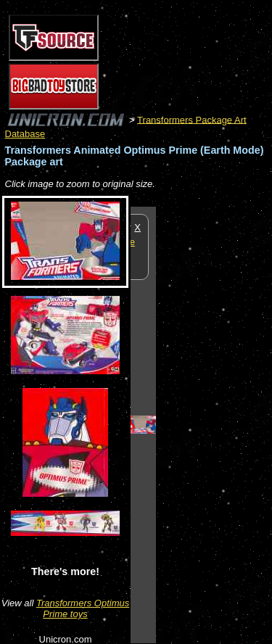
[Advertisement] (214, 424)
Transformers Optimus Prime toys (83, 608)
